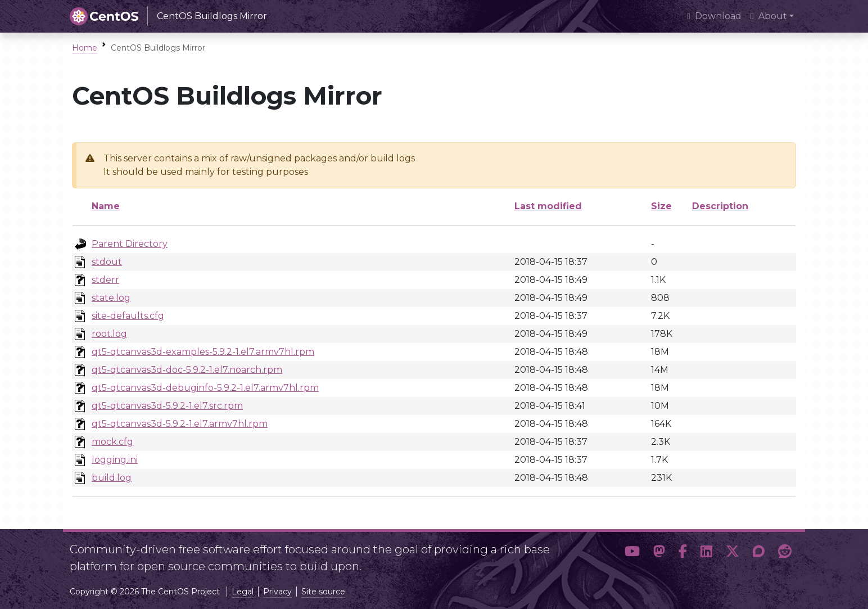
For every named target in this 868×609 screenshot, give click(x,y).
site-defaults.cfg (128, 316)
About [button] (769, 16)
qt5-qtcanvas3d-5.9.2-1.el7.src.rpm (167, 406)
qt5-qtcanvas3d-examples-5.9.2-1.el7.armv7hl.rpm (203, 352)
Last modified (548, 206)
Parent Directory (130, 244)
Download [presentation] (714, 16)
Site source (323, 592)
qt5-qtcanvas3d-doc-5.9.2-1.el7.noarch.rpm (187, 370)
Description (720, 206)
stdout (107, 262)
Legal (243, 592)
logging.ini (115, 460)
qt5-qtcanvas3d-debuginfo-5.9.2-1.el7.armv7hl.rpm (205, 388)
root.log (109, 334)
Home (85, 48)
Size (661, 206)
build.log (112, 478)
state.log (111, 298)
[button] (632, 553)
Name (106, 206)
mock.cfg (112, 442)
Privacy (277, 592)
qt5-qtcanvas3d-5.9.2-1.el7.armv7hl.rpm (180, 424)
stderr (105, 280)
